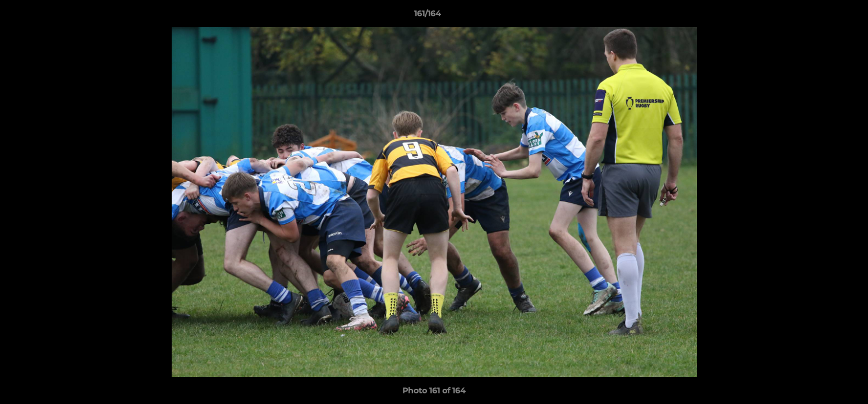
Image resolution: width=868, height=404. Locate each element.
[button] (821, 16)
